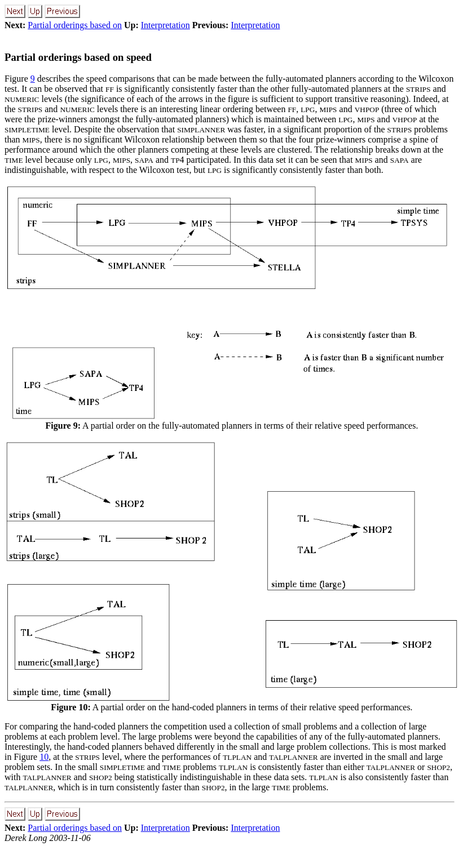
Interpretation (165, 25)
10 (44, 757)
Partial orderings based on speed (78, 57)
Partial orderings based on (75, 25)
